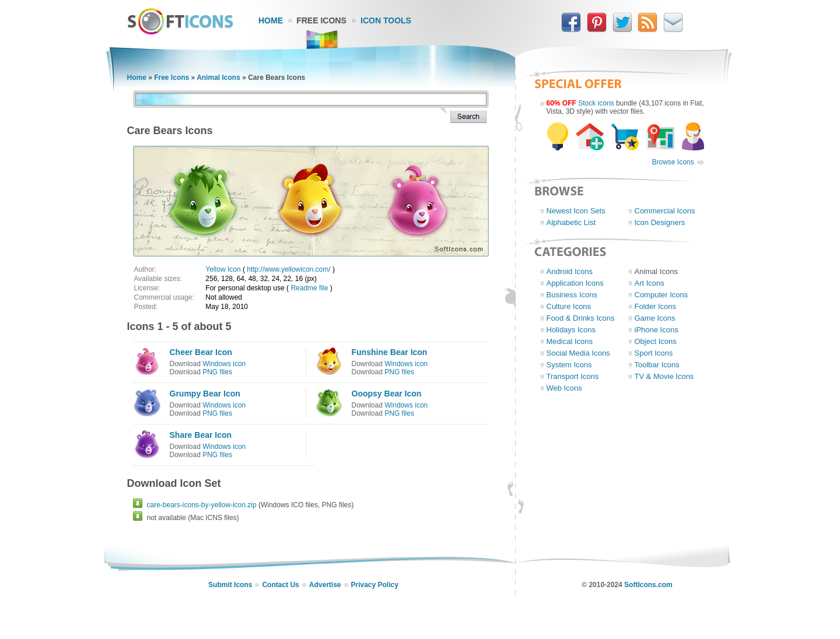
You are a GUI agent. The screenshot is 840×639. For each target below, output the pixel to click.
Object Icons (656, 341)
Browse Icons (673, 162)
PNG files (217, 372)
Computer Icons (661, 295)
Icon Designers (660, 222)
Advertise (325, 585)
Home (271, 20)
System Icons (569, 365)
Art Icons (650, 283)
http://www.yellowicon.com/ (288, 269)
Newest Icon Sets (576, 211)
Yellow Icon (223, 269)
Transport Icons (573, 376)
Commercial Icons (665, 211)
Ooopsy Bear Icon (387, 394)
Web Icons (564, 388)
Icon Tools (386, 20)
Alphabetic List (571, 222)
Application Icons (575, 283)
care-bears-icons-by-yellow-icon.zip (202, 505)
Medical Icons (570, 341)
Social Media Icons (578, 353)
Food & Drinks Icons (581, 318)
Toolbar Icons (657, 365)
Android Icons (570, 271)
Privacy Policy (375, 585)
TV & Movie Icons (664, 376)
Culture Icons (569, 306)
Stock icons (596, 103)
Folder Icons (656, 306)
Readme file (309, 288)
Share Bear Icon (201, 435)
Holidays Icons (571, 330)
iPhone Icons (657, 330)
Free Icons (321, 20)
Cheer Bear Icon (201, 352)
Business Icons (572, 295)
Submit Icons (230, 585)
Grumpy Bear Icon (205, 394)
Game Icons (655, 318)
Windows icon (224, 364)
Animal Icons (218, 78)
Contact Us (280, 585)
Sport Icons (654, 353)
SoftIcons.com (648, 585)
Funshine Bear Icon (390, 352)
